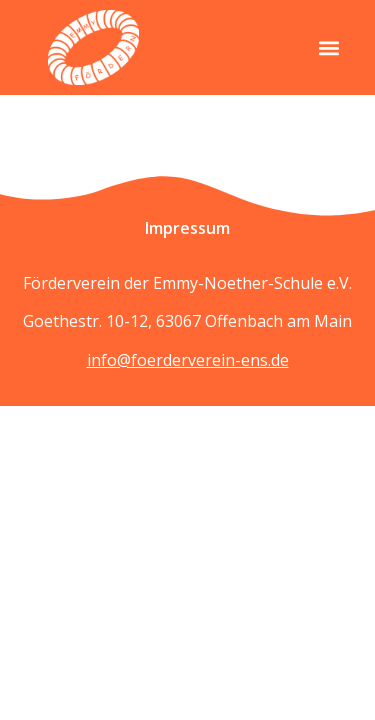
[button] (328, 47)
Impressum (187, 228)
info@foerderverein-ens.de (188, 360)
